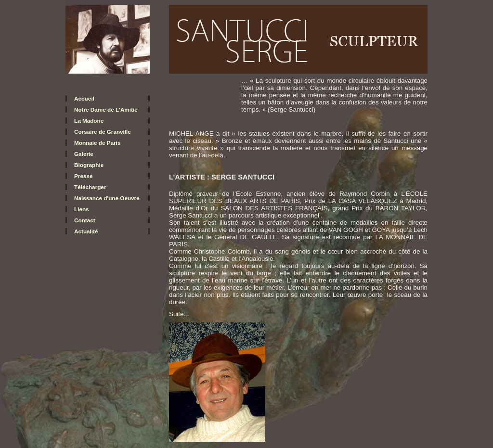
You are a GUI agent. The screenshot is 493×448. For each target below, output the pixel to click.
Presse (83, 176)
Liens (82, 209)
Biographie (89, 165)
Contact (85, 220)
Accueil (84, 98)
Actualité (86, 231)
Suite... (179, 314)
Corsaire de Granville (103, 132)
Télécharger (90, 187)
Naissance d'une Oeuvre (107, 198)
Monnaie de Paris (97, 143)
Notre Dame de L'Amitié (106, 109)
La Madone (89, 121)
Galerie (84, 154)
